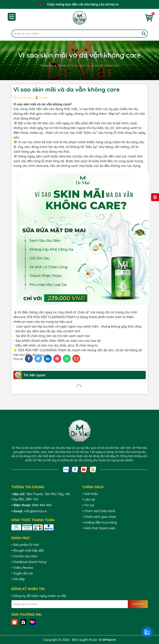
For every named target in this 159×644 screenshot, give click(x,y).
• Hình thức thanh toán (99, 528)
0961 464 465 (42, 505)
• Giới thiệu (90, 494)
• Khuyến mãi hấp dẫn (28, 550)
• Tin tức (88, 505)
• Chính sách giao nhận (99, 517)
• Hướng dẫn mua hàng (100, 522)
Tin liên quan (34, 375)
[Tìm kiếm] (144, 34)
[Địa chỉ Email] (80, 604)
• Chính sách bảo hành (99, 511)
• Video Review (22, 568)
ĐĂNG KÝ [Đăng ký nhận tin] (138, 604)
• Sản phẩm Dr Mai (25, 545)
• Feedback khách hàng (29, 562)
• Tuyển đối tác (22, 573)
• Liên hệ (89, 500)
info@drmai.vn (36, 511)
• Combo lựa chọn (25, 556)
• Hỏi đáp (18, 579)
